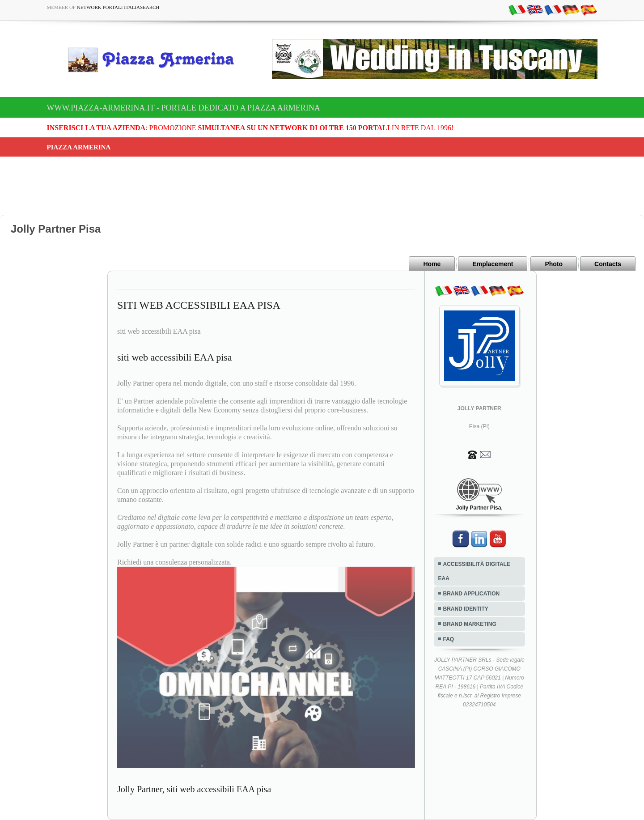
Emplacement (493, 264)
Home (432, 264)
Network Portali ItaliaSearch (118, 7)
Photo (554, 264)
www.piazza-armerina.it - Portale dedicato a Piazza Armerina (184, 108)
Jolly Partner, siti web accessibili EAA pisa (194, 789)
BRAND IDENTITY (466, 609)
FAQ (449, 639)
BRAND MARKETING (470, 624)
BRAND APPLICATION (472, 594)
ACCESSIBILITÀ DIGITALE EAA (474, 571)
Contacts (608, 264)
